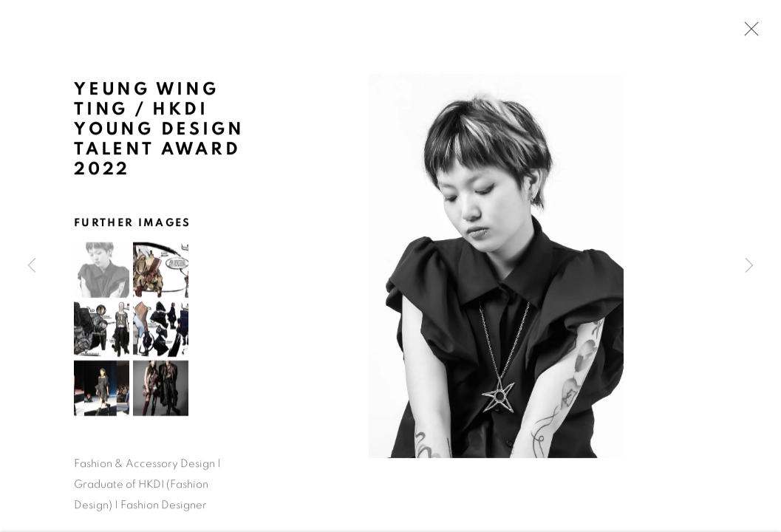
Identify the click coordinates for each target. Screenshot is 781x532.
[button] (102, 272)
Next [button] (749, 266)
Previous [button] (32, 266)
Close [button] (748, 33)
